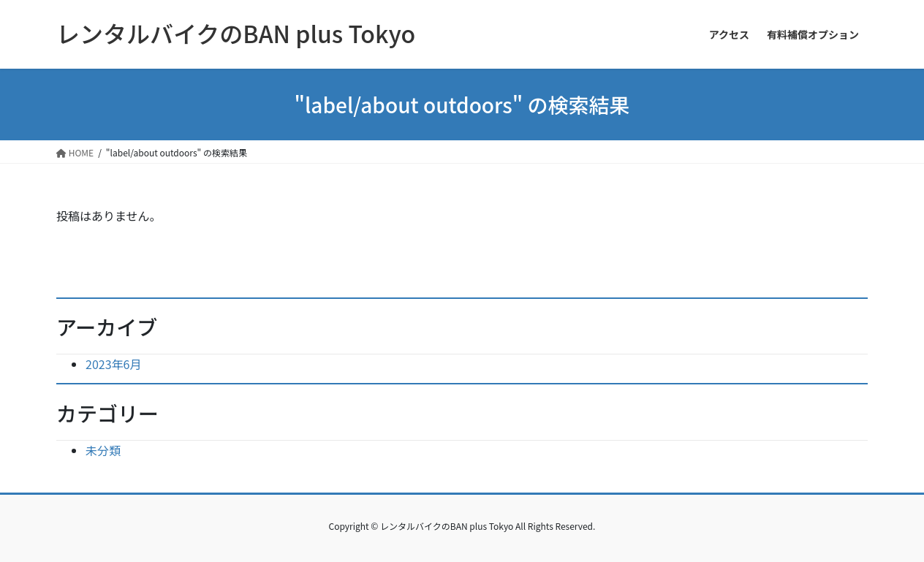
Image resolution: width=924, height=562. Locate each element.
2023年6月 (113, 364)
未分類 (103, 450)
